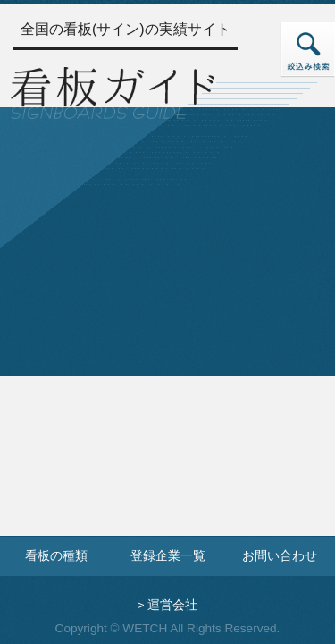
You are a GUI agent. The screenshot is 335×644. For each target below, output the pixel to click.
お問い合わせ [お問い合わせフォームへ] (280, 556)
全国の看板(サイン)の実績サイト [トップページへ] (126, 29)
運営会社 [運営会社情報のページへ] (172, 605)
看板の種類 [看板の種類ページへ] (56, 556)
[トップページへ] (113, 91)
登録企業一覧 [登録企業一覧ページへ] (168, 556)
